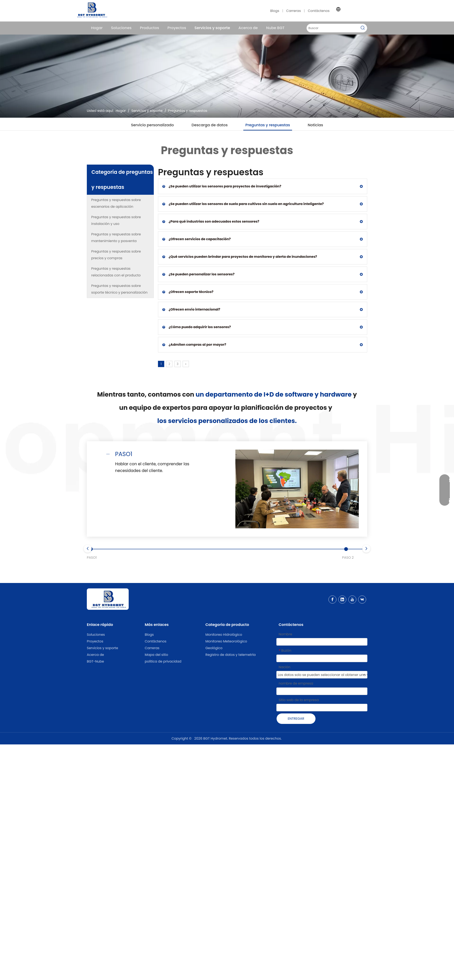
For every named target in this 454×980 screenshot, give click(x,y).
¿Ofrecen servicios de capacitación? (197, 239)
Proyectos (95, 641)
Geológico (214, 648)
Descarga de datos (210, 125)
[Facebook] (332, 600)
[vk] (362, 600)
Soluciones (96, 635)
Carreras (294, 11)
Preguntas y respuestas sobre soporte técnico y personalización (119, 289)
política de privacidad (163, 661)
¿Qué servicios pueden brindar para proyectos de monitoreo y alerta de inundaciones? (240, 257)
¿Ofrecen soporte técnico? (188, 292)
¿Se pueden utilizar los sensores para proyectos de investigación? (222, 186)
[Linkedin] (342, 600)
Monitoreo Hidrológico (224, 635)
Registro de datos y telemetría (231, 655)
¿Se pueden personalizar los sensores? (198, 274)
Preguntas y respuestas (268, 125)
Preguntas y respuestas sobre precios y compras (116, 255)
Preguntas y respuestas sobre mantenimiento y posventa (116, 238)
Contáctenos (319, 11)
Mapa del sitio (156, 655)
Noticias (315, 125)
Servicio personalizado (152, 125)
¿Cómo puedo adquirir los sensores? (197, 327)
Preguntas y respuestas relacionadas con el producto (116, 272)
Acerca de (95, 655)
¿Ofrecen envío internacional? (191, 309)
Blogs (275, 11)
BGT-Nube (95, 661)
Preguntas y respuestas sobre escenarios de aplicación (116, 203)
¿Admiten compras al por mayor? (194, 345)
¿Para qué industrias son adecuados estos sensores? (211, 222)
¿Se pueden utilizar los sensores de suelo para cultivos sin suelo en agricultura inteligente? (243, 204)
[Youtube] (352, 600)
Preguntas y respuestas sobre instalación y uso (116, 220)
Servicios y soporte (102, 648)
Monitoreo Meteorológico (226, 641)
